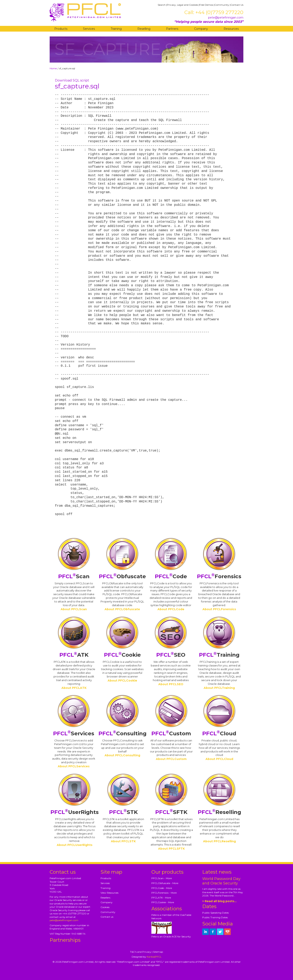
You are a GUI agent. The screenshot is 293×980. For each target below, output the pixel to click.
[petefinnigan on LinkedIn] (206, 932)
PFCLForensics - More (164, 893)
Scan (74, 576)
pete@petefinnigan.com (226, 18)
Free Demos (206, 5)
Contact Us (237, 5)
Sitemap (158, 952)
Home (53, 68)
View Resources (109, 893)
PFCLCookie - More (163, 902)
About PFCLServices (74, 766)
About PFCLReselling (219, 841)
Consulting (122, 733)
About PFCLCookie (122, 680)
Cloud (219, 733)
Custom (171, 733)
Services (89, 29)
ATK (74, 655)
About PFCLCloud (219, 759)
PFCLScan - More (162, 878)
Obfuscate (122, 576)
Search (162, 5)
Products (61, 29)
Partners (172, 29)
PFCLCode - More (162, 888)
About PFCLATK (74, 688)
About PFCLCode (171, 609)
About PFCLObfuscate (122, 609)
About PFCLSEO (171, 684)
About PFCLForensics (219, 609)
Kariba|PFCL (154, 957)
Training (116, 29)
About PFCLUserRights (75, 845)
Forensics (219, 576)
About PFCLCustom (171, 759)
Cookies (105, 907)
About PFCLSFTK (171, 849)
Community (222, 5)
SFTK (171, 812)
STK (123, 812)
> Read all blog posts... (219, 901)
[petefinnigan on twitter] (220, 932)
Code (171, 576)
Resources (231, 29)
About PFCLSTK (123, 841)
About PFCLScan (74, 609)
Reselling (144, 29)
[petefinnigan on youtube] (227, 932)
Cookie (122, 655)
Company (201, 29)
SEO (171, 655)
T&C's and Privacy (141, 952)
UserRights (75, 812)
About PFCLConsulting (122, 755)
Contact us (107, 917)
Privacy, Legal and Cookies (182, 5)
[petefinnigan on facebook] (213, 932)
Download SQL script (72, 80)
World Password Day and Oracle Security (221, 881)
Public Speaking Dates (215, 913)
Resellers (105, 898)
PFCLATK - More (161, 898)
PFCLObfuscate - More (165, 883)
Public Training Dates (215, 917)
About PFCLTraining (219, 688)
